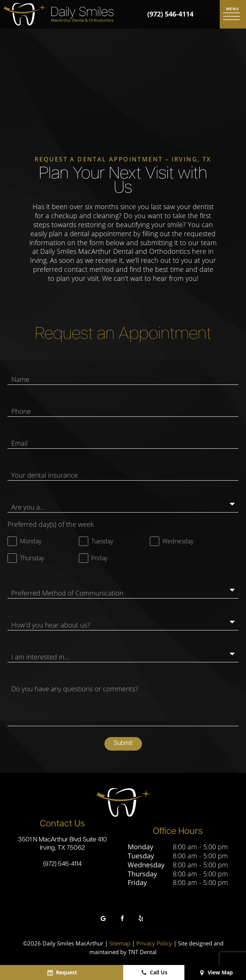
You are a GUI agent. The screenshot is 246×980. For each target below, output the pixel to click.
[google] (103, 920)
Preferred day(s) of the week (51, 525)
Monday (140, 848)
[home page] (58, 14)
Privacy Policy (154, 945)
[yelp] (141, 920)
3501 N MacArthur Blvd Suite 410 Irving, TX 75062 (63, 845)
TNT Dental (142, 953)
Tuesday (141, 857)
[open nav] (233, 14)
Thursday (142, 875)
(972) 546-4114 (170, 14)
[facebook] (122, 920)
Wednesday (146, 866)
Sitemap (120, 945)
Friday (137, 884)
